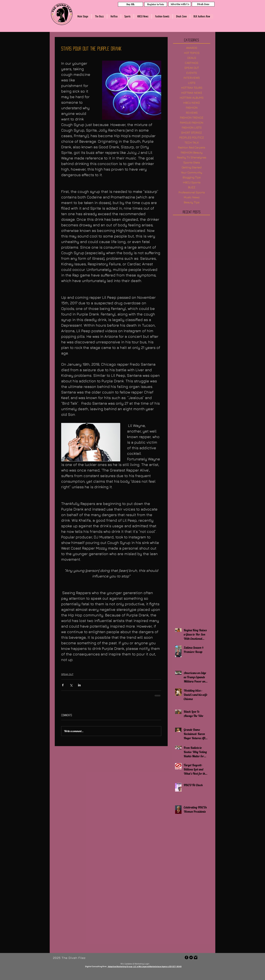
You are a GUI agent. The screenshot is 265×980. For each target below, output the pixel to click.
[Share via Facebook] (63, 685)
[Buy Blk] (130, 4)
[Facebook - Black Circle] (186, 957)
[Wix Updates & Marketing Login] (135, 964)
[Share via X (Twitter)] (71, 685)
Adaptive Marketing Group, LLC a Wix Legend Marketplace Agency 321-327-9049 (144, 967)
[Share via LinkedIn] (79, 685)
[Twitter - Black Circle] (191, 957)
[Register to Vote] (156, 4)
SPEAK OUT (67, 674)
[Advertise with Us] (180, 4)
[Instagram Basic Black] (196, 957)
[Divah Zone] (203, 4)
